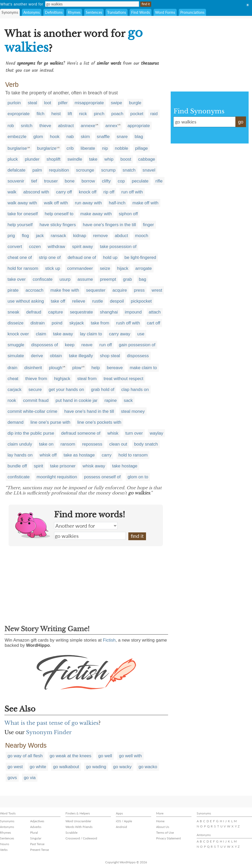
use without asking (26, 301)
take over (17, 279)
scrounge (85, 170)
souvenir (16, 181)
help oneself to (59, 214)
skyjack (77, 323)
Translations (117, 12)
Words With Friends (79, 827)
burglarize (47, 148)
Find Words (141, 12)
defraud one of (82, 257)
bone (70, 181)
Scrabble (71, 833)
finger (148, 225)
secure (35, 390)
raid (154, 114)
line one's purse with (50, 422)
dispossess (138, 356)
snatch (129, 170)
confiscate (43, 279)
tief (34, 181)
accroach (34, 290)
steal (32, 103)
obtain (56, 356)
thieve (45, 126)
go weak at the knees (71, 756)
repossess (92, 444)
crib (70, 148)
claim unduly (20, 444)
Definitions (54, 12)
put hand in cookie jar (77, 400)
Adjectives (37, 821)
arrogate (144, 268)
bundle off (17, 466)
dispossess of (45, 345)
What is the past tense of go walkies (51, 723)
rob (11, 126)
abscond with (36, 192)
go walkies (90, 536)
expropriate (19, 114)
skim (85, 137)
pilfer (63, 103)
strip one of (50, 257)
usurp (65, 279)
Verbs (4, 850)
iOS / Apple (124, 821)
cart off (154, 323)
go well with (130, 756)
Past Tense (37, 844)
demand (15, 422)
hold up (110, 257)
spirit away (82, 247)
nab (70, 137)
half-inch (117, 203)
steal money (133, 411)
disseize (15, 323)
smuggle (16, 345)
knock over (18, 334)
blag (139, 137)
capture (56, 312)
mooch (142, 236)
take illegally (81, 356)
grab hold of (103, 390)
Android (121, 827)
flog (25, 236)
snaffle (103, 137)
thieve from (36, 379)
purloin (14, 103)
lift (70, 114)
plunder (32, 159)
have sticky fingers (58, 225)
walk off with (56, 203)
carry (107, 455)
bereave (115, 368)
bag (142, 279)
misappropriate (89, 103)
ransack (58, 236)
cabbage (147, 159)
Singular (36, 838)
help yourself (20, 225)
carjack (15, 390)
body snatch (146, 444)
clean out (118, 444)
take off (58, 301)
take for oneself (23, 214)
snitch (26, 126)
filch (41, 114)
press (139, 290)
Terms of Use (165, 833)
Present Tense (39, 850)
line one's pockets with (99, 422)
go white (38, 767)
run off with (132, 192)
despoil (117, 301)
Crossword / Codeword (81, 838)
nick (83, 114)
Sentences (94, 12)
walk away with (22, 203)
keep (70, 345)
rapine (111, 400)
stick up (53, 268)
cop (121, 181)
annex (111, 126)
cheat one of (20, 257)
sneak (13, 312)
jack (40, 236)
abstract (66, 126)
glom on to (138, 477)
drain (12, 368)
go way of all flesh (25, 756)
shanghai (109, 312)
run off (106, 345)
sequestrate (81, 312)
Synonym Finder (49, 732)
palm (37, 170)
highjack (62, 379)
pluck (13, 159)
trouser (51, 181)
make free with (65, 290)
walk (12, 192)
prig (11, 236)
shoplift (54, 159)
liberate (88, 148)
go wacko (148, 767)
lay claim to (91, 334)
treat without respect (124, 379)
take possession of (118, 247)
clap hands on (135, 390)
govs (12, 778)
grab (128, 279)
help (96, 368)
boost (126, 159)
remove (100, 236)
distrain (38, 323)
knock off (88, 192)
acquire (120, 290)
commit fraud (36, 400)
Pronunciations (192, 12)
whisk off (48, 455)
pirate (13, 290)
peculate (140, 181)
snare (122, 137)
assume (85, 279)
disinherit (33, 368)
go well (105, 756)
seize (105, 268)
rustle (98, 301)
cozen (35, 247)
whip (109, 159)
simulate (16, 356)
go (241, 122)
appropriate (139, 126)
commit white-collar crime (32, 411)
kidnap (79, 236)
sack (128, 400)
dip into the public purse (31, 433)
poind (57, 323)
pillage (141, 148)
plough (55, 368)
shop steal (110, 356)
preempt (108, 279)
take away (63, 334)
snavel (149, 170)
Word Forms (165, 12)
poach (117, 114)
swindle (75, 159)
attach (155, 312)
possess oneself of (102, 477)
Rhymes (74, 12)
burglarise (17, 148)
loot (47, 103)
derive (37, 356)
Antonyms (32, 12)
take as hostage (79, 455)
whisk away (94, 466)
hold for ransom (23, 268)
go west (15, 767)
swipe (116, 103)
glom (38, 137)
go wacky (122, 767)
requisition (59, 170)
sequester (96, 290)
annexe (88, 126)
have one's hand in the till (89, 411)
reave (87, 345)
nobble (121, 148)
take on (46, 444)
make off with (145, 203)
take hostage (125, 466)
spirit (38, 466)
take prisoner (63, 466)
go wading (96, 767)
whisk (113, 433)
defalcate (16, 170)
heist (56, 114)
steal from (87, 379)
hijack (123, 268)
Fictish (109, 640)
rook (12, 400)
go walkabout (66, 767)
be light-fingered (140, 257)
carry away (120, 334)
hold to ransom (133, 455)
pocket (137, 114)
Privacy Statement (168, 838)
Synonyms (10, 12)
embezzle (17, 137)
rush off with (128, 323)
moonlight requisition (57, 477)
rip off (109, 192)
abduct (121, 236)
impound (133, 312)
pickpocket (141, 301)
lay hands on (20, 455)
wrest (157, 290)
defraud (34, 312)
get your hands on (66, 390)
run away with (88, 203)
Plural (34, 833)
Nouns (5, 844)
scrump (108, 170)
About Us (163, 827)
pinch (99, 114)
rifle (159, 181)
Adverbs (36, 827)
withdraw (57, 247)
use (141, 334)
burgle (135, 103)
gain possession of (137, 345)
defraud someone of (81, 433)
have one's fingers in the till (110, 225)
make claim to (143, 368)
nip (105, 148)
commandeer (80, 268)
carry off (64, 192)
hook (55, 137)
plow (77, 368)
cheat (13, 379)
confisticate (19, 477)
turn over (134, 433)
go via (30, 778)
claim (41, 334)
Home (160, 821)
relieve (79, 301)
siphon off (128, 214)
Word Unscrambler (78, 821)
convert (15, 247)
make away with (96, 214)
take (93, 159)
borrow (88, 181)
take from (100, 323)
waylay (156, 433)
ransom (68, 444)
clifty (106, 181)
